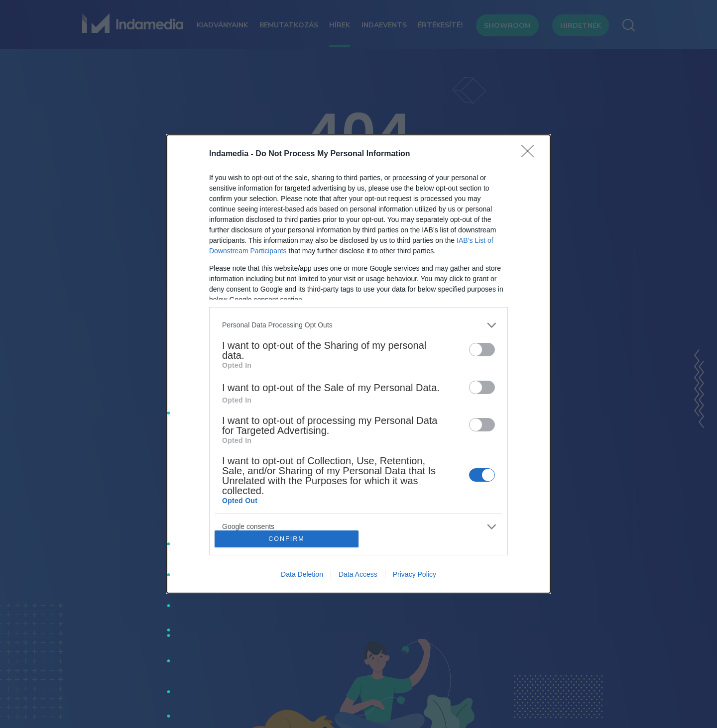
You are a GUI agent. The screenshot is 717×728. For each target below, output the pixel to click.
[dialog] (358, 364)
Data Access (358, 574)
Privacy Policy (415, 574)
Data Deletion (302, 574)
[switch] (482, 350)
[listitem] (358, 325)
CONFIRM (287, 539)
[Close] (531, 154)
